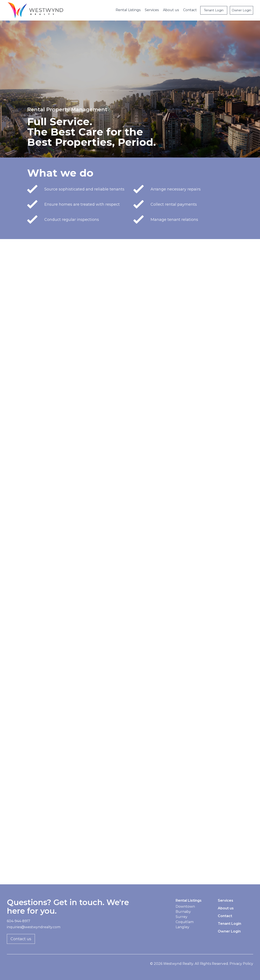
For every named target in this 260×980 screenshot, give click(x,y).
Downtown (185, 906)
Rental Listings (128, 10)
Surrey (182, 917)
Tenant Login (214, 10)
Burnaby (183, 912)
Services (152, 10)
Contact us (21, 939)
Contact (190, 10)
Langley (182, 927)
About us (171, 10)
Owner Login (241, 10)
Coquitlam (185, 922)
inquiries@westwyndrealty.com (34, 927)
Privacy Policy (241, 964)
